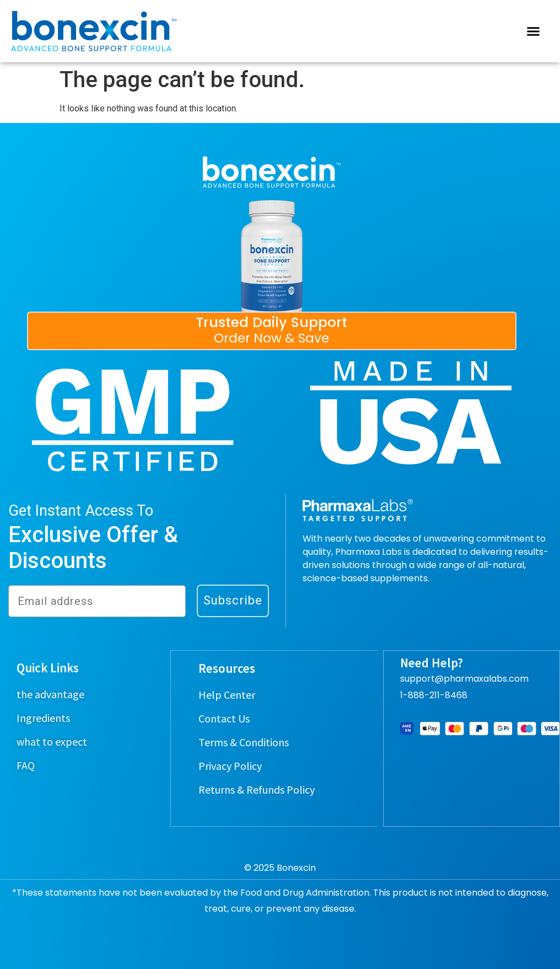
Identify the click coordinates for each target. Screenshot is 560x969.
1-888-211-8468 (434, 695)
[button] (533, 31)
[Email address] (97, 601)
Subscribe (233, 600)
